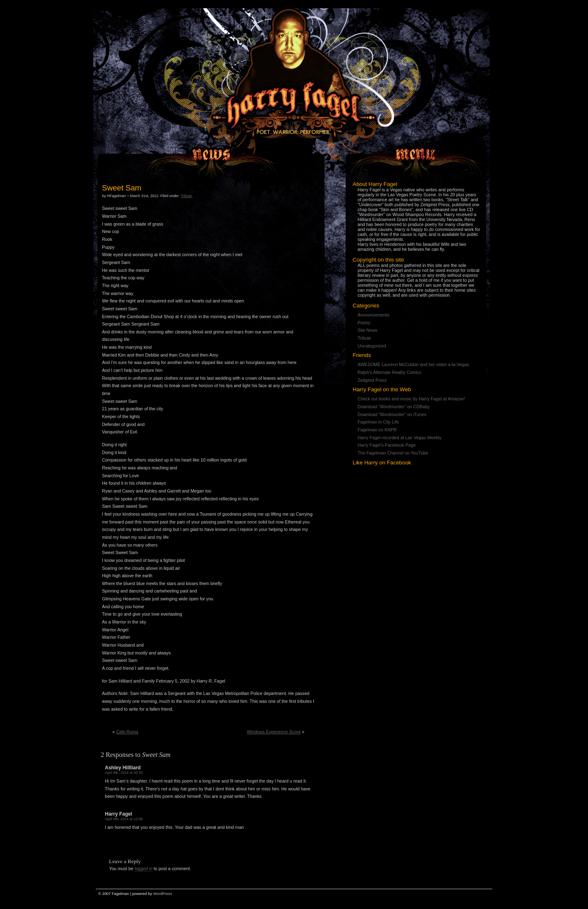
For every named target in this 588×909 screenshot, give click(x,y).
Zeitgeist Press (372, 380)
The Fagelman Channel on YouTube (393, 453)
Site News (367, 330)
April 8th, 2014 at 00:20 (124, 773)
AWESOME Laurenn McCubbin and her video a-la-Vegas (413, 364)
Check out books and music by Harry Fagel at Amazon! (411, 399)
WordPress (163, 894)
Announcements (373, 315)
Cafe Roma (127, 732)
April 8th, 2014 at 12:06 (124, 819)
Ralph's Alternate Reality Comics (389, 372)
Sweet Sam (122, 188)
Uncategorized (372, 346)
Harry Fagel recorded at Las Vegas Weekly (400, 438)
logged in (143, 869)
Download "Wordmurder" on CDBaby (394, 407)
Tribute (364, 338)
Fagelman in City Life (378, 422)
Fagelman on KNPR (377, 430)
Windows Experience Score (274, 732)
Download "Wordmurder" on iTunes (392, 414)
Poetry (364, 323)
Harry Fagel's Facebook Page (387, 445)
